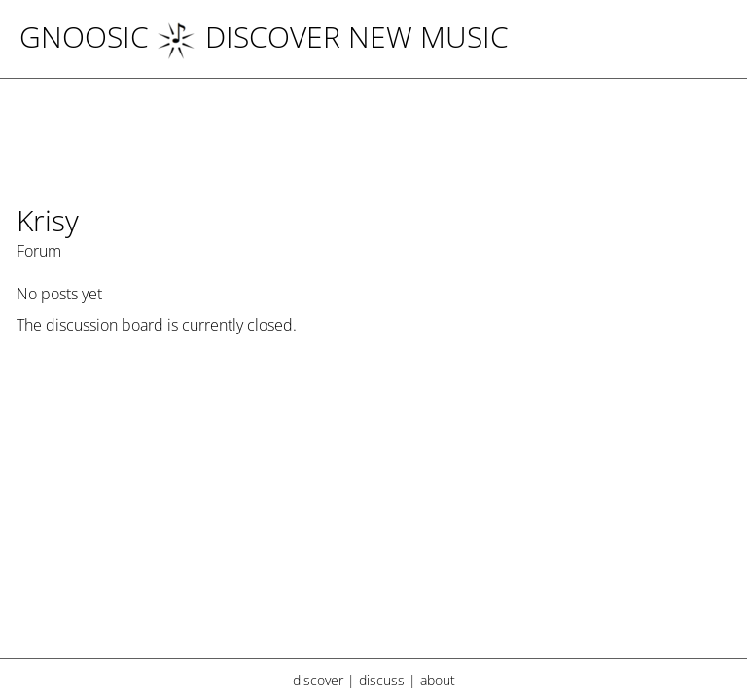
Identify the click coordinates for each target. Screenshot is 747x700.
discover (318, 680)
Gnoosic (84, 36)
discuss (382, 680)
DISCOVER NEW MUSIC (333, 36)
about (438, 680)
